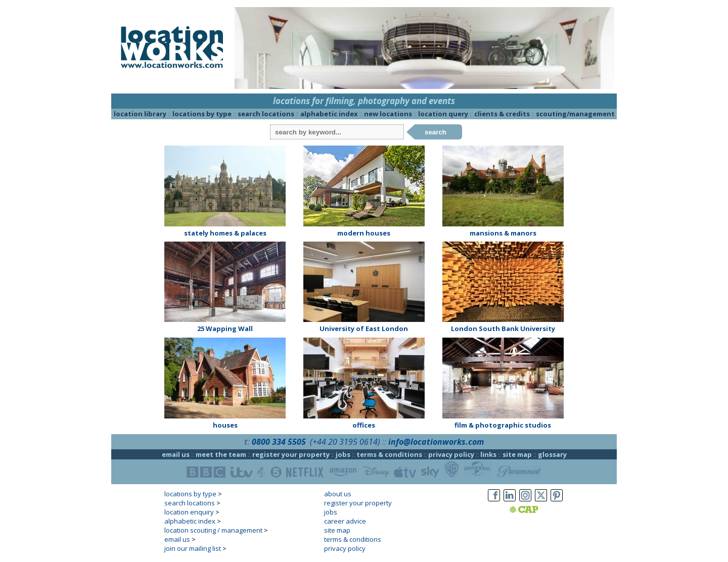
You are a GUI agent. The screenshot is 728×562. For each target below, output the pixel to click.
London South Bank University (503, 329)
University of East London (364, 329)
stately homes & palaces (225, 233)
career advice (345, 521)
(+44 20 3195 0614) (345, 442)
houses (225, 425)
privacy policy (451, 454)
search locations (266, 114)
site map (517, 454)
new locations (388, 114)
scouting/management (575, 114)
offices (364, 425)
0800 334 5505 (279, 442)
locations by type (202, 114)
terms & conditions (389, 454)
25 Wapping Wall (225, 329)
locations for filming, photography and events (364, 101)
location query (443, 114)
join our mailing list (193, 548)
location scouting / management (213, 530)
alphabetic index (329, 114)
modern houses (364, 233)
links (488, 454)
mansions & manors (503, 233)
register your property (291, 454)
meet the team (221, 454)
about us (338, 494)
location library (140, 114)
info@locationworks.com (436, 442)
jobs (343, 454)
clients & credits (502, 114)
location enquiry (189, 512)
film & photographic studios (503, 425)
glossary (552, 454)
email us (176, 454)
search (436, 132)
